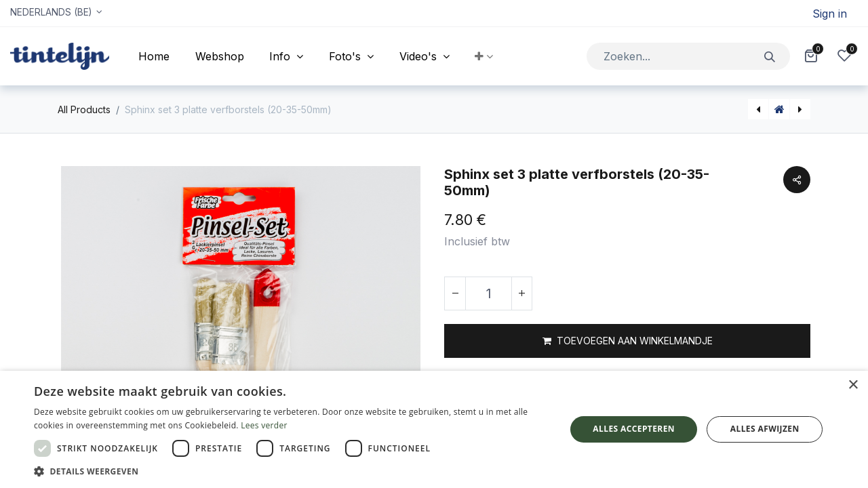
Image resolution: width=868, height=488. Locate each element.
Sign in (830, 14)
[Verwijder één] (455, 293)
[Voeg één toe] (521, 293)
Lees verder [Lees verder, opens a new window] (264, 425)
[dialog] (434, 429)
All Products (84, 109)
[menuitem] (154, 56)
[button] (485, 56)
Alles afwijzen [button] (765, 429)
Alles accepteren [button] (634, 429)
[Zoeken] (770, 56)
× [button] (853, 385)
